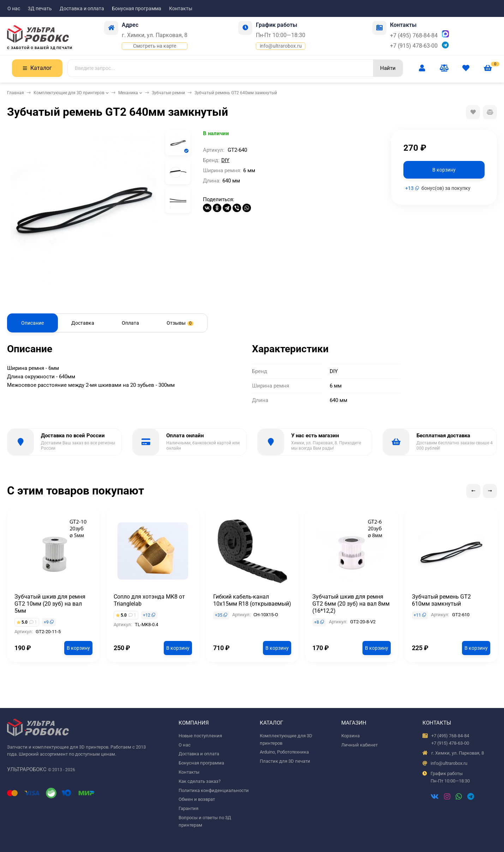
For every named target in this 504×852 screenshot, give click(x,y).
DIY (225, 160)
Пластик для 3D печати (285, 761)
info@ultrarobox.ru (281, 46)
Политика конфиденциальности (214, 790)
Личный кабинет (359, 745)
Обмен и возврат (197, 799)
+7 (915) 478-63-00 (414, 46)
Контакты (181, 8)
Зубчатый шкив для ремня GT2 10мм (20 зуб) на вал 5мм (50, 604)
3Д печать (40, 8)
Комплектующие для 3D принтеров (69, 93)
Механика (128, 93)
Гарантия (188, 808)
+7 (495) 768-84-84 (414, 35)
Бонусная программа (137, 8)
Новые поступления (200, 736)
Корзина (350, 736)
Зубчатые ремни (168, 93)
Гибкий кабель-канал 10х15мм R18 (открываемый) (252, 600)
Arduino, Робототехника (284, 752)
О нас (14, 8)
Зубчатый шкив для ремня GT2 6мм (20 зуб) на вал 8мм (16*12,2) (351, 604)
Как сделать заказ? (200, 781)
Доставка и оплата (82, 8)
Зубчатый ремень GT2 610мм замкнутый (441, 600)
